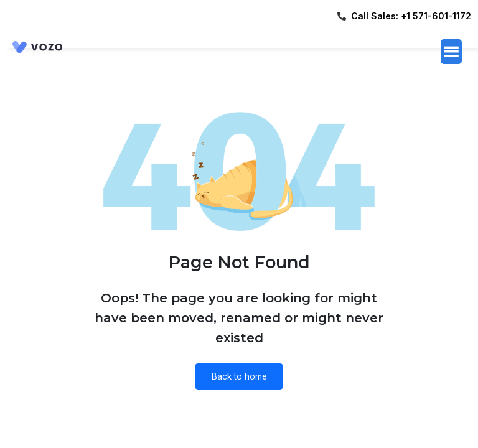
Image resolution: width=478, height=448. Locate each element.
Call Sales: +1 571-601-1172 (411, 16)
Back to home (239, 376)
